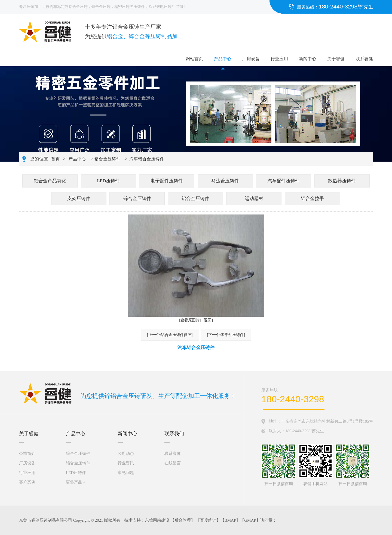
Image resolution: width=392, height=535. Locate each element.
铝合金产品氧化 (50, 181)
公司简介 (27, 454)
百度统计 (208, 520)
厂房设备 (251, 59)
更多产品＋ (76, 482)
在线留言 (173, 463)
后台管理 (183, 520)
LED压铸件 (108, 181)
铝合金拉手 (312, 199)
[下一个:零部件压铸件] (226, 335)
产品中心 (223, 59)
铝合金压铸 (78, 7)
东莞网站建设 (157, 520)
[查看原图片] (190, 320)
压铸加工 (34, 7)
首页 (56, 159)
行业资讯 (126, 463)
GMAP (250, 520)
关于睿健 (336, 59)
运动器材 (254, 199)
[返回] (208, 320)
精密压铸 (122, 7)
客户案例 (27, 482)
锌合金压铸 (101, 7)
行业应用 (279, 59)
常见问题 (126, 473)
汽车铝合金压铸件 (147, 159)
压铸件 (139, 7)
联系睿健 (364, 59)
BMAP (230, 520)
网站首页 (194, 59)
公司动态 (126, 454)
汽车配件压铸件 (284, 181)
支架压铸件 (79, 199)
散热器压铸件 (342, 181)
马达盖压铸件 (225, 181)
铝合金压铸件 (108, 159)
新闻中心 (308, 59)
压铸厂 (170, 7)
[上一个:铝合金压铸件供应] (170, 335)
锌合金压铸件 (137, 199)
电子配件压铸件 (167, 181)
